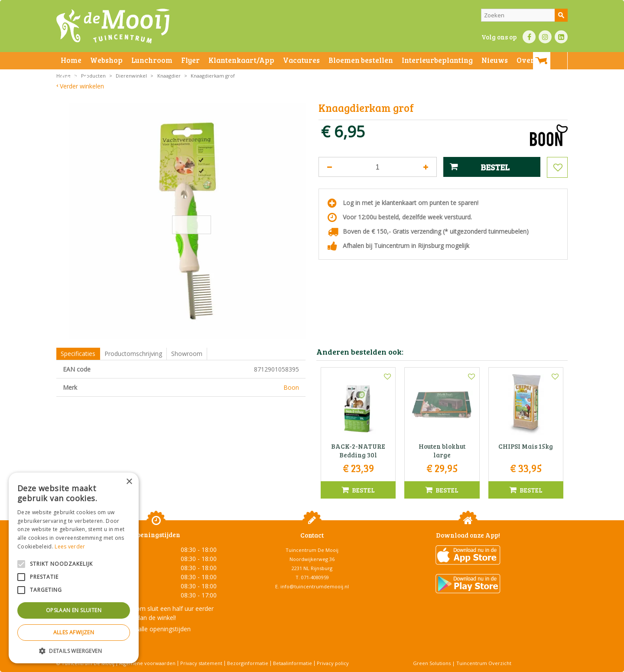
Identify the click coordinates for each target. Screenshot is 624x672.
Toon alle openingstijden (156, 629)
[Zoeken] (524, 15)
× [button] (129, 482)
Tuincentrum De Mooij (312, 550)
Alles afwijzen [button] (74, 632)
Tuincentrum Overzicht (484, 663)
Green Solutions (432, 663)
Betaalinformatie (292, 663)
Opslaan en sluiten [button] (74, 610)
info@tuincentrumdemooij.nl (315, 586)
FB (529, 37)
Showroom (187, 354)
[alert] (74, 568)
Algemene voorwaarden (147, 663)
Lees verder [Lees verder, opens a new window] (70, 546)
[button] (74, 651)
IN (545, 37)
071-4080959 (315, 577)
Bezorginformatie (248, 663)
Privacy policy (333, 663)
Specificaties (78, 354)
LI (561, 37)
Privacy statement (201, 663)
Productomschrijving (133, 354)
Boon (291, 387)
